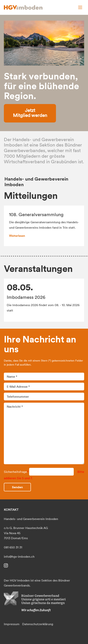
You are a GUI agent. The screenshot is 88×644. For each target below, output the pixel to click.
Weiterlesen (17, 236)
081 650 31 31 (13, 547)
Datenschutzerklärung (38, 624)
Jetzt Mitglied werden (30, 113)
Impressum (12, 624)
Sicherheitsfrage (16, 472)
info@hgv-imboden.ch (19, 557)
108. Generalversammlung (36, 215)
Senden (17, 487)
